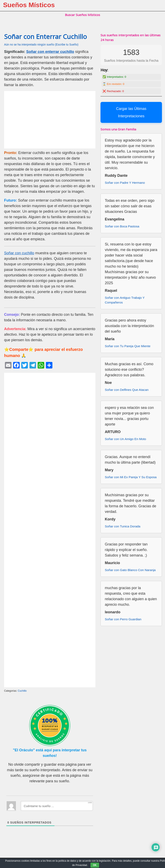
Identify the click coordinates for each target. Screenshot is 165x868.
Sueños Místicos (29, 5)
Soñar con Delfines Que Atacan (127, 390)
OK (95, 865)
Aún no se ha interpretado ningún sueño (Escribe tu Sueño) (41, 45)
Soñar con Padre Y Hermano (125, 183)
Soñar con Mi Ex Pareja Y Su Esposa (131, 477)
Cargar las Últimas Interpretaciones (131, 112)
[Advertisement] (50, 120)
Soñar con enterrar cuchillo (50, 52)
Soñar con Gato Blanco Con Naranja (130, 570)
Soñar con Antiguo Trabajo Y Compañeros (125, 300)
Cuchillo (22, 691)
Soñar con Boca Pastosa (122, 226)
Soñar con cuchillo (19, 253)
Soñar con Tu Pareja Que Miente (128, 346)
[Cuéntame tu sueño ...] (57, 806)
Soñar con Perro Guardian (123, 619)
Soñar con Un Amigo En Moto (125, 439)
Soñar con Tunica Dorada (123, 526)
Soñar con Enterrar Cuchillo (45, 36)
